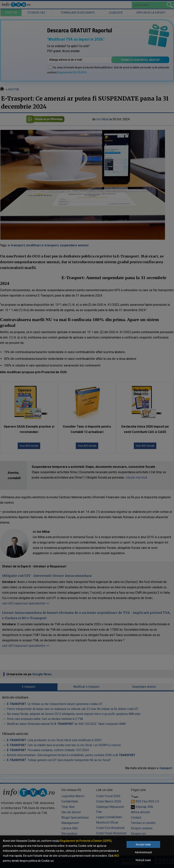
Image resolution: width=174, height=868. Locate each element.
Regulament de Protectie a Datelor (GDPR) (86, 841)
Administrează (143, 852)
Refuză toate (143, 860)
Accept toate (143, 844)
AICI (117, 856)
